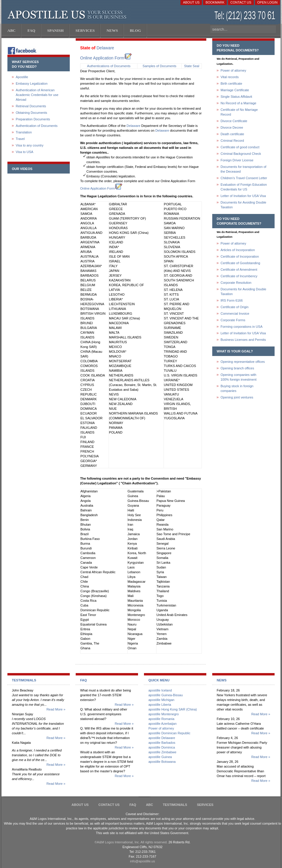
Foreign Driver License (237, 160)
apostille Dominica (162, 747)
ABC (150, 805)
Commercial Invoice (235, 314)
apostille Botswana (162, 762)
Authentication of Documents (37, 126)
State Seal (192, 66)
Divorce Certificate (234, 121)
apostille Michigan (161, 700)
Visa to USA (24, 152)
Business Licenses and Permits (243, 340)
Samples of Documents (159, 66)
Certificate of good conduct (240, 147)
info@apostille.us (142, 861)
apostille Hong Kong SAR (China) (173, 709)
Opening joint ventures (237, 397)
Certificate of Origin (235, 307)
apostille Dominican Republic (169, 733)
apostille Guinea (160, 757)
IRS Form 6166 (232, 300)
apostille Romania (161, 719)
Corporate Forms (233, 320)
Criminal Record (232, 141)
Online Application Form (106, 58)
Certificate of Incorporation (240, 256)
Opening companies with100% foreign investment (239, 377)
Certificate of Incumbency (239, 276)
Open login (267, 2)
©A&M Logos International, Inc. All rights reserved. (131, 842)
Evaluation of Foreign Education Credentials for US (244, 187)
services (205, 805)
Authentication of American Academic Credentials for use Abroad (37, 95)
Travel (20, 139)
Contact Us (241, 2)
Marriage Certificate (235, 90)
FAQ (133, 805)
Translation (24, 132)
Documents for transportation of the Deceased (243, 169)
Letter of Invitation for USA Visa (243, 196)
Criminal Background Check (241, 154)
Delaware (105, 48)
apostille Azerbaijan (163, 724)
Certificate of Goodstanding (240, 263)
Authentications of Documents (109, 66)
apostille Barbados (162, 743)
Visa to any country (30, 145)
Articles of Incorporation (238, 250)
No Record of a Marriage (238, 103)
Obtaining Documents (31, 113)
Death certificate (232, 134)
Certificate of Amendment (239, 270)
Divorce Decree (232, 127)
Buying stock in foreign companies (237, 388)
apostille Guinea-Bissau (166, 695)
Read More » (56, 709)
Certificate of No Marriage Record (239, 112)
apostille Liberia (160, 705)
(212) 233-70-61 (245, 16)
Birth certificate (231, 84)
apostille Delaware (162, 738)
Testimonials (175, 805)
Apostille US (68, 15)
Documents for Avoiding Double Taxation (243, 205)
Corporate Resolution (236, 283)
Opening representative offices (243, 362)
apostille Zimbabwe (162, 752)
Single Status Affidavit (236, 97)
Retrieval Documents (31, 106)
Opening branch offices (237, 368)
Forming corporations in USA (241, 327)
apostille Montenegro (164, 714)
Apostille (22, 77)
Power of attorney (233, 70)
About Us (191, 2)
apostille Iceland (160, 690)
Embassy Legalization (32, 84)
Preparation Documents (33, 119)
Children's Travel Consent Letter (244, 178)
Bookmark (215, 2)
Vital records (230, 77)
